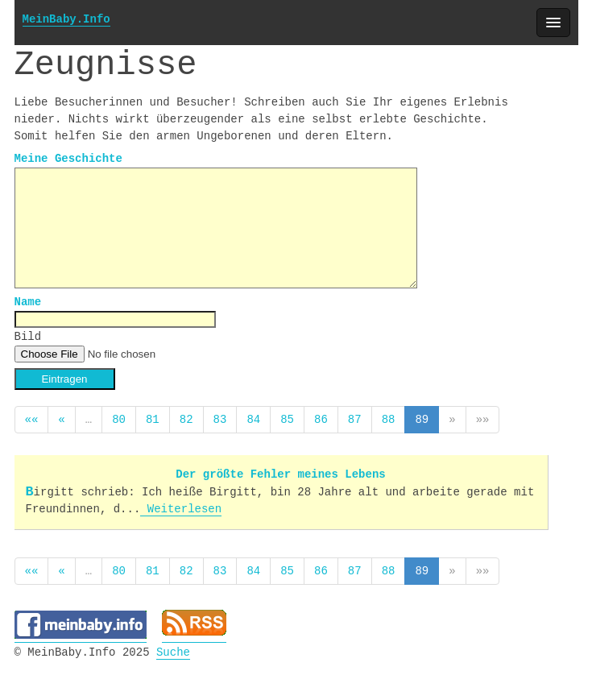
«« (32, 418)
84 (253, 418)
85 (287, 418)
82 (186, 418)
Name (28, 301)
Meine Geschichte (68, 159)
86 (321, 418)
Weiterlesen (181, 506)
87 (355, 418)
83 (220, 418)
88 (389, 418)
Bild (28, 336)
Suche (173, 646)
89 (422, 418)
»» (483, 418)
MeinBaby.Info (66, 20)
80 (119, 418)
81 (153, 418)
